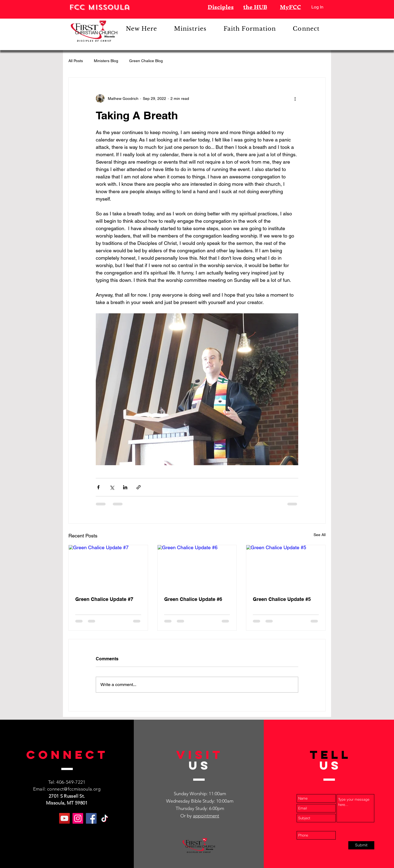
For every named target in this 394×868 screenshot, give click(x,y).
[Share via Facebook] (98, 487)
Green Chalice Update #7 (104, 599)
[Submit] (361, 845)
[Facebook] (91, 818)
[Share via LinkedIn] (125, 487)
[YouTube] (64, 818)
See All (320, 535)
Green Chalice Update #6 (193, 599)
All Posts (76, 61)
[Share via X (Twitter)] (112, 487)
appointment (206, 816)
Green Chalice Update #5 (282, 599)
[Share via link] (139, 487)
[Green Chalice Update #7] (108, 567)
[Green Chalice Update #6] (197, 567)
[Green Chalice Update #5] (286, 567)
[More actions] (295, 99)
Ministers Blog (106, 61)
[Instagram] (78, 818)
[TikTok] (105, 818)
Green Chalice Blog (146, 61)
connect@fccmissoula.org (74, 789)
